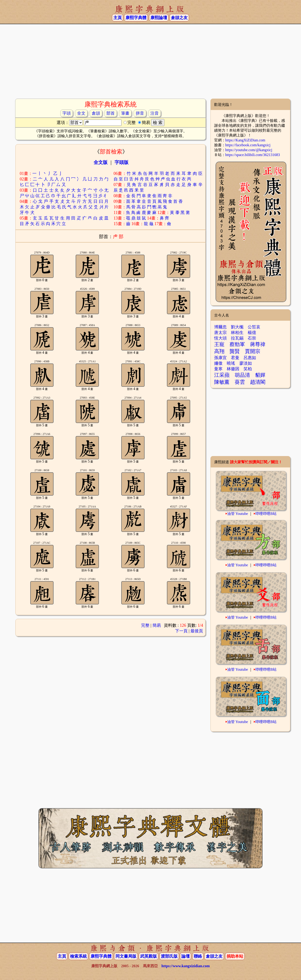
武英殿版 (149, 956)
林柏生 (237, 333)
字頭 (67, 113)
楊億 (252, 333)
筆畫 (125, 113)
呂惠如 (250, 358)
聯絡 (198, 956)
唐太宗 (220, 333)
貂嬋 (260, 375)
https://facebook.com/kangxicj (248, 145)
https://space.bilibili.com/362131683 (253, 155)
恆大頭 (220, 338)
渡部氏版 (169, 956)
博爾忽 (220, 327)
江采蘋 (222, 375)
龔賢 (235, 351)
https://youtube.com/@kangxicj (249, 150)
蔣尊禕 (258, 344)
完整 (145, 625)
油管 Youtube (238, 514)
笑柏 (248, 369)
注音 (155, 113)
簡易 (157, 625)
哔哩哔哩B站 (266, 514)
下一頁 (181, 631)
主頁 (118, 18)
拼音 (140, 113)
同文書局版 (126, 956)
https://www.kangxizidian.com (186, 966)
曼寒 (218, 369)
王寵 (219, 344)
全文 (81, 113)
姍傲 (218, 363)
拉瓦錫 (237, 338)
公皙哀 (254, 327)
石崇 (252, 338)
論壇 (186, 956)
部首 (111, 113)
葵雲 (240, 382)
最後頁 (197, 631)
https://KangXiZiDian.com (245, 140)
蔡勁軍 (237, 344)
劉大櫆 (237, 327)
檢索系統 (78, 956)
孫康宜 (220, 358)
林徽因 (233, 369)
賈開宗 (253, 351)
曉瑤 (231, 363)
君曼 (235, 358)
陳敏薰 (222, 382)
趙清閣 (258, 382)
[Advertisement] (151, 61)
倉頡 (96, 113)
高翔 (219, 351)
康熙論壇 (159, 18)
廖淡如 (246, 363)
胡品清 (242, 375)
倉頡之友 (179, 18)
